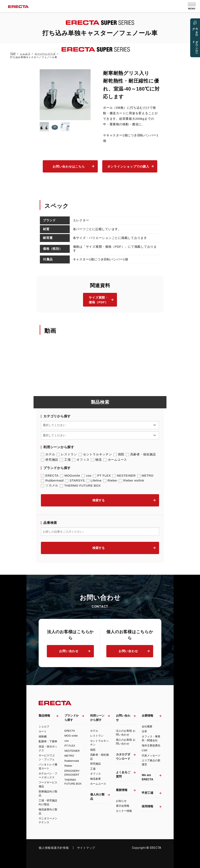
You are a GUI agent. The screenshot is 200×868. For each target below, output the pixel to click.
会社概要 (147, 726)
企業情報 (147, 716)
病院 (119, 454)
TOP (13, 54)
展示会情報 (123, 806)
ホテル (48, 454)
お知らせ (121, 801)
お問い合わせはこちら (69, 166)
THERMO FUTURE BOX (80, 486)
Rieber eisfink (131, 480)
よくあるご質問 (123, 774)
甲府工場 (147, 793)
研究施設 (50, 460)
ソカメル (50, 485)
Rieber (110, 480)
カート (43, 731)
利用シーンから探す (97, 718)
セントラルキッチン (95, 454)
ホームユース (115, 460)
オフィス (81, 460)
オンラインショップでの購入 (128, 166)
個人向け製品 (97, 797)
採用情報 (147, 806)
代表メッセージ (151, 755)
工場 (65, 460)
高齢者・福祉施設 (141, 454)
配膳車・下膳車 (48, 741)
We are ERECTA (148, 777)
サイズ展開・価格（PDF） (98, 300)
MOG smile (71, 736)
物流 (96, 460)
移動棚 (43, 736)
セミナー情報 (124, 811)
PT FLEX (102, 475)
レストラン (67, 454)
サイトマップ (86, 848)
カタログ (195, 40)
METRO (145, 475)
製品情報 (44, 716)
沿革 (144, 731)
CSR (144, 750)
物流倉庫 (96, 779)
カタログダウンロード (123, 757)
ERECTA (50, 475)
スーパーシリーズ (45, 54)
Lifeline (94, 480)
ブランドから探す (72, 718)
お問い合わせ (69, 651)
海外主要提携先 (151, 745)
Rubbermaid (52, 480)
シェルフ (25, 54)
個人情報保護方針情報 (54, 848)
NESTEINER (124, 475)
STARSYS (75, 480)
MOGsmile (70, 475)
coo (87, 475)
